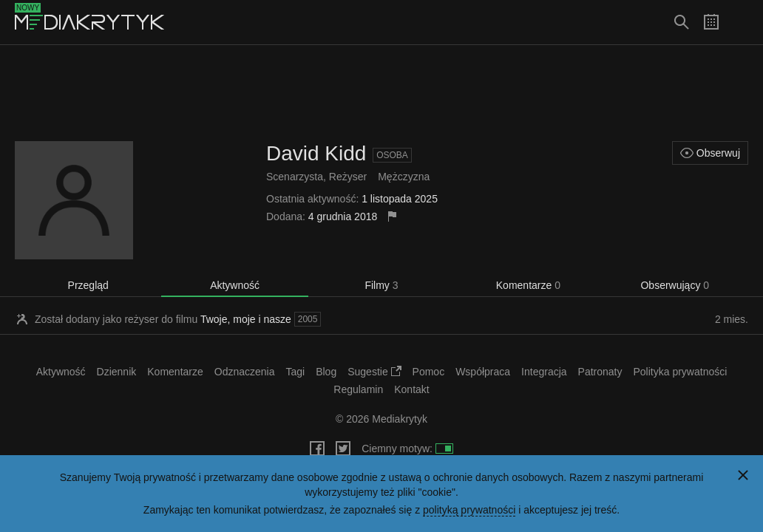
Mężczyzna (404, 177)
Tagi (295, 372)
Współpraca (483, 372)
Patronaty (600, 372)
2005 (308, 319)
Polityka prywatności (681, 372)
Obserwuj (710, 153)
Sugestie (374, 372)
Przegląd (88, 285)
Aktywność (235, 285)
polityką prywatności (469, 510)
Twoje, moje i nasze (246, 319)
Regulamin (358, 389)
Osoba (392, 155)
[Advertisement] (381, 93)
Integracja (544, 372)
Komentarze (528, 285)
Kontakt (411, 389)
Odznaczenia (245, 372)
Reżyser (348, 177)
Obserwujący (675, 285)
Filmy (381, 285)
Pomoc (429, 372)
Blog (326, 372)
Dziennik (117, 372)
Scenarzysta (295, 177)
